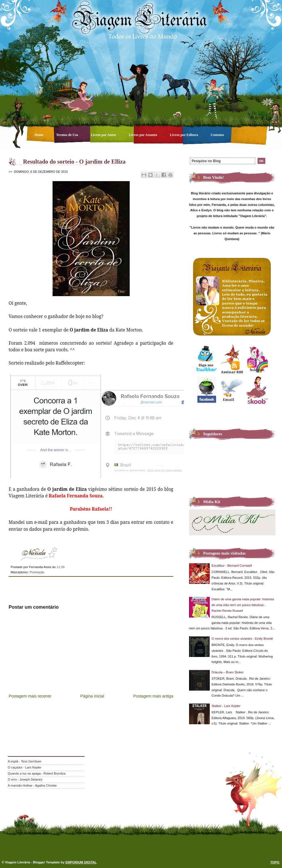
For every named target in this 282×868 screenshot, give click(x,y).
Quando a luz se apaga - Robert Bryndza (37, 773)
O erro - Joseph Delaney (25, 779)
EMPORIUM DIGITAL (81, 862)
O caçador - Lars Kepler (25, 767)
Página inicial (92, 696)
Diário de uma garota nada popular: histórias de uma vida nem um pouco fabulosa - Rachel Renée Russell (243, 605)
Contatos (217, 135)
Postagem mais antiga (153, 696)
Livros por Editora (184, 135)
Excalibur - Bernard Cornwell (232, 566)
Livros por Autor (104, 135)
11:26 (60, 567)
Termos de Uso (68, 135)
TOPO (275, 862)
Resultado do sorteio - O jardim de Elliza (74, 162)
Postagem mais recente (30, 696)
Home (39, 135)
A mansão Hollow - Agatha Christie (32, 785)
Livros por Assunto (144, 135)
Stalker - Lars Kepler (226, 706)
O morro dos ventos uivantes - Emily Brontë (242, 639)
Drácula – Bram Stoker (228, 672)
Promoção (37, 572)
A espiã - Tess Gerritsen (25, 761)
